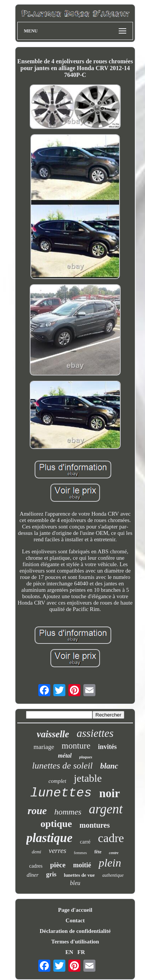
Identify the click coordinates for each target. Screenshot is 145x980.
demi (36, 852)
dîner (33, 875)
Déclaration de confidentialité (75, 931)
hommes (68, 812)
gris (51, 874)
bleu (75, 883)
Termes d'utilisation (75, 942)
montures (95, 825)
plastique (49, 838)
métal (65, 756)
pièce (58, 865)
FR (81, 952)
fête (98, 852)
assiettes (95, 733)
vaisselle (53, 734)
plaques (86, 757)
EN (69, 952)
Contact (75, 920)
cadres (36, 866)
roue (37, 811)
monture (76, 746)
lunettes (61, 793)
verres (58, 851)
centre (114, 853)
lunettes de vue (79, 875)
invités (107, 747)
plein (110, 863)
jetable (88, 778)
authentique (113, 875)
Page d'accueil (75, 910)
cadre (111, 838)
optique (56, 824)
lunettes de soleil (62, 766)
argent (106, 809)
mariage (44, 747)
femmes (81, 853)
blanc (109, 766)
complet (57, 781)
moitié (82, 865)
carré (85, 842)
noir (110, 793)
